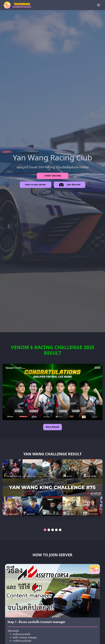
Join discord (70, 185)
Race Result (52, 427)
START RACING (53, 176)
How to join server (35, 185)
